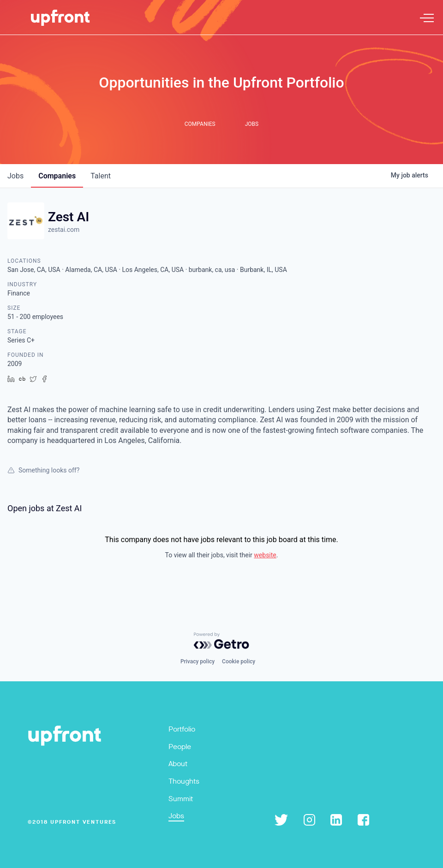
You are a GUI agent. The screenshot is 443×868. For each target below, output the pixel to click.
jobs (15, 176)
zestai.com (64, 230)
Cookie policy (239, 661)
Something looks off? (43, 470)
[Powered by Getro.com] (221, 641)
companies (57, 176)
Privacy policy (198, 661)
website (265, 555)
